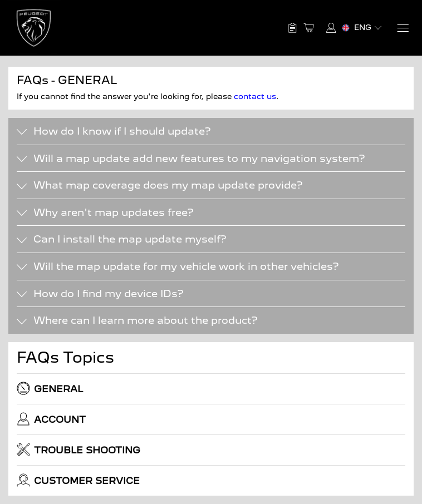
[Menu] (402, 28)
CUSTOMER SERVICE (78, 480)
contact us (255, 96)
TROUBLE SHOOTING (78, 449)
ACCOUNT (51, 419)
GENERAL (50, 388)
